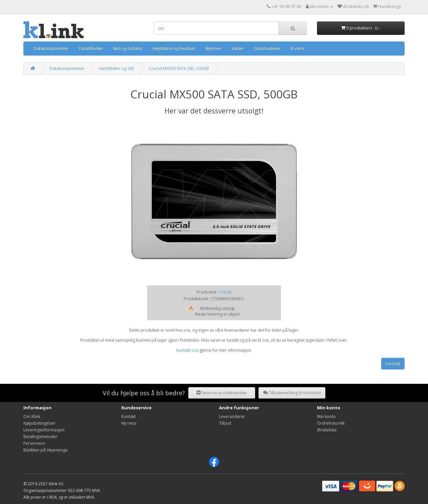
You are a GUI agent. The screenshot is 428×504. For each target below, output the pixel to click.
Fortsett (393, 364)
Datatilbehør (91, 48)
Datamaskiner (267, 48)
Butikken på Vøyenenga (45, 450)
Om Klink (32, 416)
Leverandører (232, 416)
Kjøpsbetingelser (39, 423)
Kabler (238, 48)
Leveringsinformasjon (44, 430)
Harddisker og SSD (117, 68)
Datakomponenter (51, 48)
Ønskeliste (327, 430)
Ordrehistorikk (331, 423)
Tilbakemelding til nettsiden (292, 393)
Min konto (326, 416)
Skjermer (213, 48)
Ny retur (129, 423)
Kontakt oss (187, 350)
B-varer (298, 48)
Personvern (34, 443)
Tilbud (225, 423)
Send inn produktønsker (222, 393)
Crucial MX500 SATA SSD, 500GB (179, 68)
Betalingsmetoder (40, 437)
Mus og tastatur (128, 48)
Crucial (225, 292)
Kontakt (129, 416)
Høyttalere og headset (174, 48)
